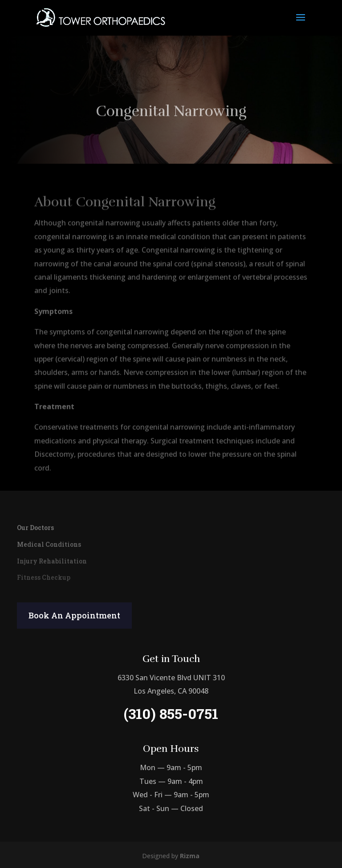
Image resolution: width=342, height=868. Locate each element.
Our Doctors (35, 527)
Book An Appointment (74, 615)
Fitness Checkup (44, 577)
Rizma (190, 856)
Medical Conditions (49, 544)
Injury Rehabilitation (52, 560)
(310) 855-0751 (171, 713)
